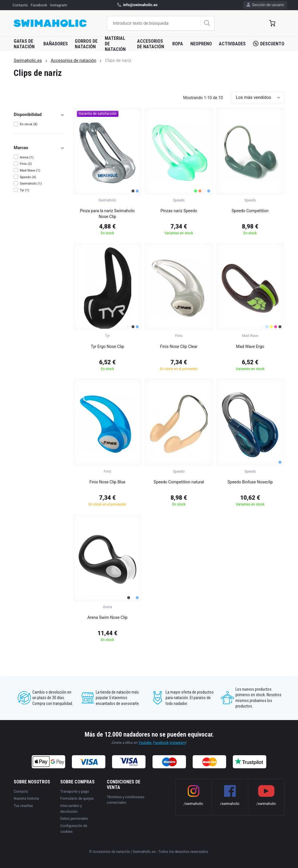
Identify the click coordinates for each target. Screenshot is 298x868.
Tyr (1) (25, 190)
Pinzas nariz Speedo (179, 211)
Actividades (232, 44)
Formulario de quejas (77, 799)
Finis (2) (26, 164)
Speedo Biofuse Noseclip (250, 482)
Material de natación (115, 44)
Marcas (39, 148)
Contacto (20, 5)
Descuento (269, 44)
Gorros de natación (86, 44)
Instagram (59, 5)
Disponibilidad (39, 115)
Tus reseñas (23, 806)
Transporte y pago (75, 792)
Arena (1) (27, 157)
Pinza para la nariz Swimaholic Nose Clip (107, 214)
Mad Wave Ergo (250, 347)
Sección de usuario (265, 5)
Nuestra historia (26, 799)
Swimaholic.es (28, 60)
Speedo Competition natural (179, 482)
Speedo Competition (250, 211)
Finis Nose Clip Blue (107, 482)
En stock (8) (29, 124)
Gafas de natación (24, 44)
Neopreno (201, 44)
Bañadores (56, 44)
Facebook (39, 5)
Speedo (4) (28, 177)
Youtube (145, 743)
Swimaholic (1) (31, 183)
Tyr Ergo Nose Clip (107, 347)
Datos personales (74, 819)
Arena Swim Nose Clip (107, 617)
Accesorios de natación (151, 44)
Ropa (178, 44)
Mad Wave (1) (30, 170)
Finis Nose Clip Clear (179, 347)
